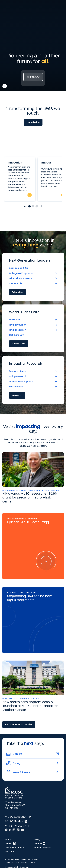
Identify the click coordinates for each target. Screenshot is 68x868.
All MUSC (32, 77)
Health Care (19, 344)
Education (18, 292)
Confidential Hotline (15, 848)
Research (17, 395)
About (8, 839)
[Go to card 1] (29, 206)
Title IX (32, 862)
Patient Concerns (43, 848)
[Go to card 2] (33, 206)
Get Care (9, 852)
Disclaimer (9, 862)
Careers (10, 844)
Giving (37, 839)
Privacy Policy (22, 862)
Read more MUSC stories (19, 724)
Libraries (40, 844)
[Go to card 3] (37, 206)
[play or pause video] (5, 86)
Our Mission (33, 122)
